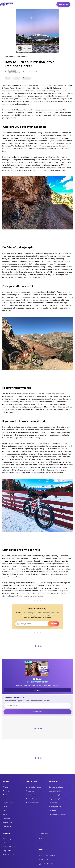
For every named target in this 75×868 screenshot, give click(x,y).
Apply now (37, 690)
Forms (5, 807)
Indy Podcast (44, 859)
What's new (7, 843)
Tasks (5, 815)
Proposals (7, 791)
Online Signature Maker (57, 815)
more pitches (18, 292)
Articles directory (32, 799)
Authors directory (32, 803)
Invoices (6, 799)
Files (5, 811)
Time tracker (8, 822)
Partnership (43, 839)
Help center (7, 851)
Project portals (8, 803)
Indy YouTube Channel (47, 855)
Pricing (6, 787)
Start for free (63, 4)
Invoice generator (55, 807)
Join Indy (53, 624)
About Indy (7, 839)
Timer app (53, 811)
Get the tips (37, 712)
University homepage (34, 787)
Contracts (7, 795)
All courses (30, 791)
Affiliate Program (9, 855)
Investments (43, 843)
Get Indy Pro (8, 826)
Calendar (7, 819)
